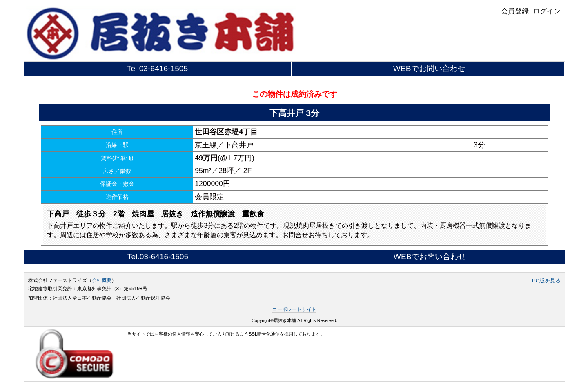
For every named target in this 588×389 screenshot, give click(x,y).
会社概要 (102, 280)
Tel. (157, 68)
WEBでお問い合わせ (429, 68)
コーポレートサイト (294, 309)
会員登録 (515, 11)
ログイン (547, 11)
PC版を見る (546, 281)
